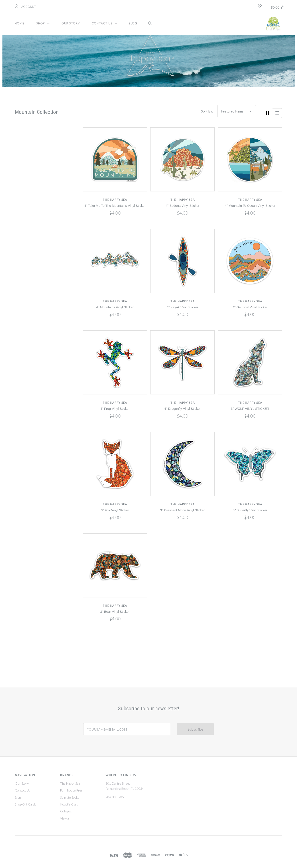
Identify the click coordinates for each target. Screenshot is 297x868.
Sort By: (207, 111)
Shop (43, 23)
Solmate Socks (70, 797)
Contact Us (104, 23)
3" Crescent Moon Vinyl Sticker (182, 510)
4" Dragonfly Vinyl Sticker (183, 409)
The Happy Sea (70, 783)
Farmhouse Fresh (72, 790)
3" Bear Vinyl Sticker (115, 612)
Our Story (71, 23)
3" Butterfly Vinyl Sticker (250, 510)
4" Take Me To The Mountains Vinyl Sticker (115, 206)
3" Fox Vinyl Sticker (115, 510)
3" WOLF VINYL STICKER (250, 409)
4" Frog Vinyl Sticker (115, 409)
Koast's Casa (69, 804)
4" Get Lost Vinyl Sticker (250, 307)
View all (65, 818)
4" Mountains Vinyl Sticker (115, 307)
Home (19, 23)
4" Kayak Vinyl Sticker (183, 307)
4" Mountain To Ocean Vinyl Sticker (250, 206)
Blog (133, 23)
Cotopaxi (66, 811)
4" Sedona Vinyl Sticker (183, 206)
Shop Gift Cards (26, 804)
